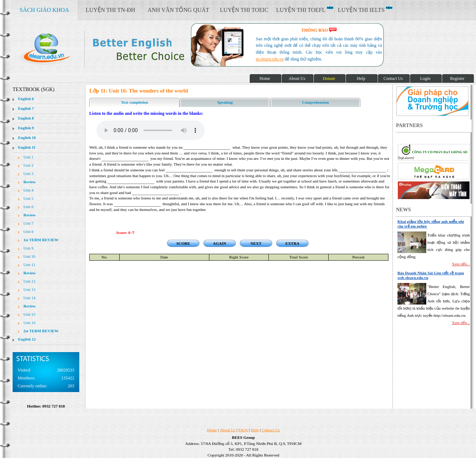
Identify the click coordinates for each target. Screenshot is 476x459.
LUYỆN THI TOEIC (244, 10)
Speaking (225, 102)
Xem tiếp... (461, 264)
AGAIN (220, 243)
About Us (228, 430)
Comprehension (315, 102)
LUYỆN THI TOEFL (304, 10)
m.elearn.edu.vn (270, 59)
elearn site (114, 49)
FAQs (243, 430)
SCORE (183, 243)
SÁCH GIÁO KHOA (45, 10)
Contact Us (271, 430)
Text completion (135, 102)
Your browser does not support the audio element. (151, 130)
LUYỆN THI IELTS (365, 10)
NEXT (256, 243)
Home (212, 430)
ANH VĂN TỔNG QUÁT (178, 10)
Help (255, 430)
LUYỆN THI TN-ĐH (110, 10)
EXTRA (292, 243)
